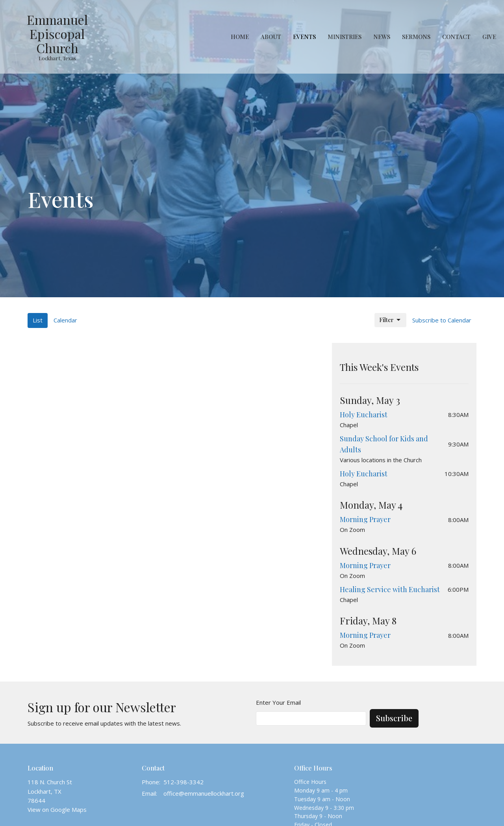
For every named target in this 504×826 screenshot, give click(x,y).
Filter (390, 320)
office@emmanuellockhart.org (204, 793)
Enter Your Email (278, 702)
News (382, 37)
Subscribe (394, 718)
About (271, 37)
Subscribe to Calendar (442, 320)
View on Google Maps (57, 809)
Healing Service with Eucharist (390, 589)
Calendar (65, 320)
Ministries (345, 37)
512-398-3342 (183, 782)
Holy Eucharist (364, 415)
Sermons (416, 37)
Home (240, 37)
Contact (456, 37)
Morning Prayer (365, 519)
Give (489, 37)
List (38, 320)
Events (304, 37)
